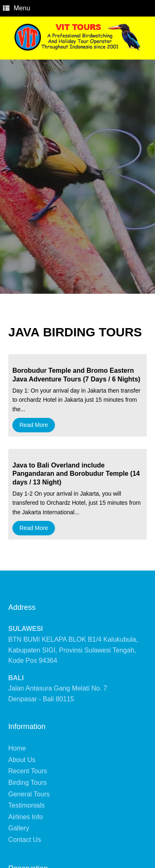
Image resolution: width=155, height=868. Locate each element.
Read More (34, 425)
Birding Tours (27, 783)
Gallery (19, 828)
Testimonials (26, 805)
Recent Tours (28, 771)
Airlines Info (26, 817)
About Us (22, 760)
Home (17, 748)
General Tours (29, 794)
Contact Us (25, 840)
